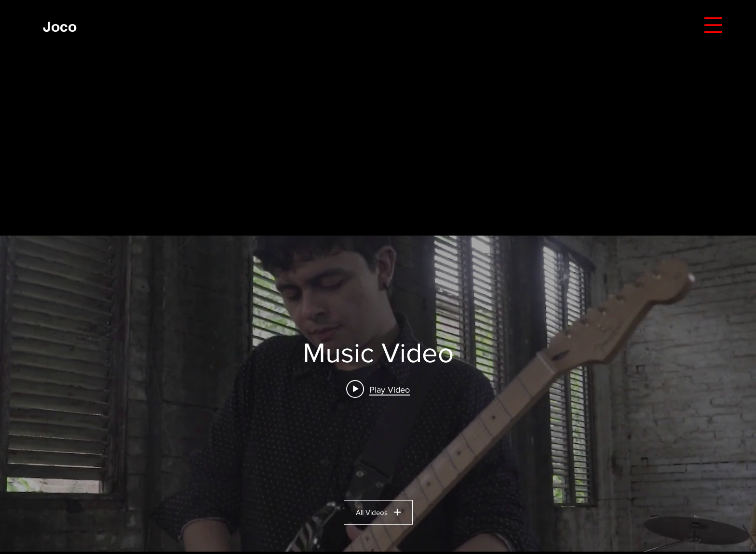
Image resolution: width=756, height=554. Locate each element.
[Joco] (60, 26)
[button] (713, 25)
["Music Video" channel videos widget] (378, 394)
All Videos (378, 512)
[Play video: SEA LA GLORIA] (378, 389)
